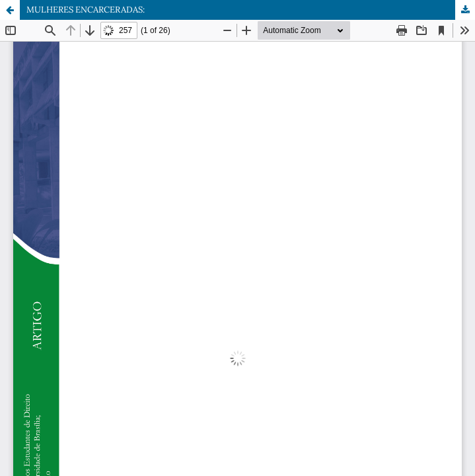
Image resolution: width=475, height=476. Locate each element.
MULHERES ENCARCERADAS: (86, 10)
